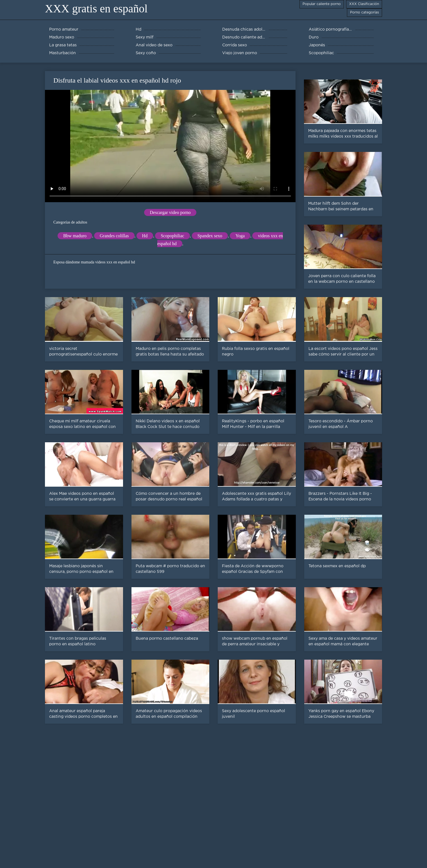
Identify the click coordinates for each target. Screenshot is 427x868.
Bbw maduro (75, 236)
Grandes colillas (114, 236)
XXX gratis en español (96, 9)
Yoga (240, 236)
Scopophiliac (172, 236)
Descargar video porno (170, 212)
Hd (145, 236)
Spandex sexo (210, 236)
